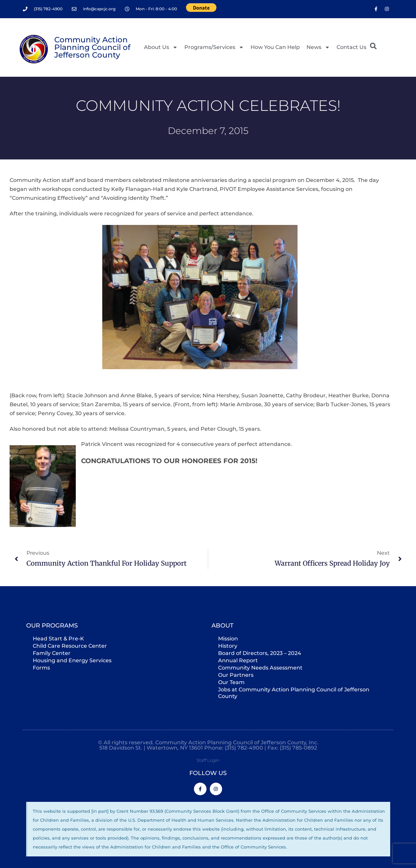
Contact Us (351, 47)
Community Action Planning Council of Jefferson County (92, 47)
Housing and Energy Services (72, 660)
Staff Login (208, 760)
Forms (41, 667)
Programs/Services (214, 47)
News (318, 47)
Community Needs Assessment (260, 667)
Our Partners (236, 675)
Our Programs (52, 625)
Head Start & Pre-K (58, 638)
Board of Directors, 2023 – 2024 (260, 653)
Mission (228, 638)
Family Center (52, 653)
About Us (161, 47)
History (228, 646)
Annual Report (238, 660)
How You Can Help (275, 47)
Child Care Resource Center (70, 646)
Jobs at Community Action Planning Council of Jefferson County (294, 693)
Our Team (231, 682)
